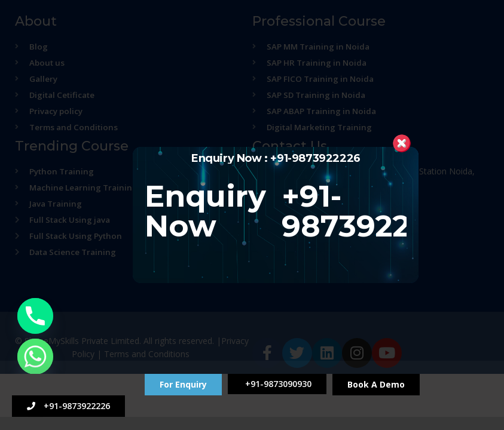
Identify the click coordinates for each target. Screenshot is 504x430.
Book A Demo (376, 384)
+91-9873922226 (68, 406)
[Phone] (35, 316)
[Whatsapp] (35, 357)
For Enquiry (183, 384)
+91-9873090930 (277, 384)
